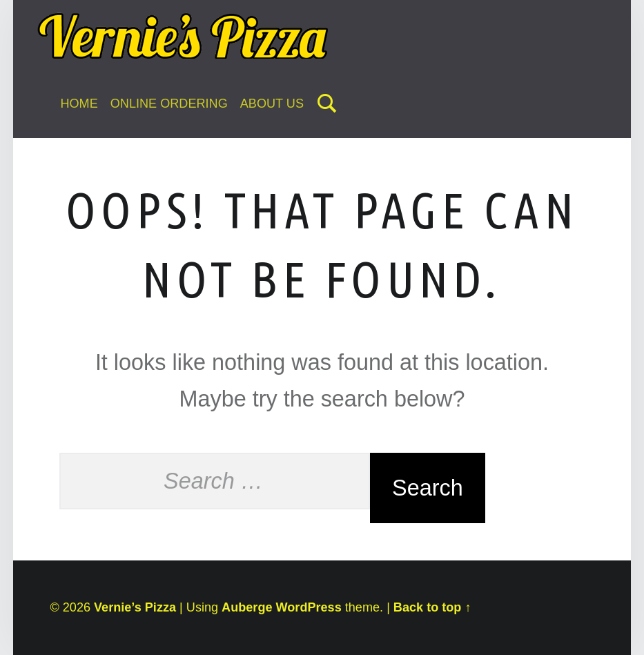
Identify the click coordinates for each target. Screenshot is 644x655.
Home (79, 104)
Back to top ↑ (432, 607)
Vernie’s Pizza (135, 607)
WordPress (309, 607)
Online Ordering (169, 104)
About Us (272, 104)
